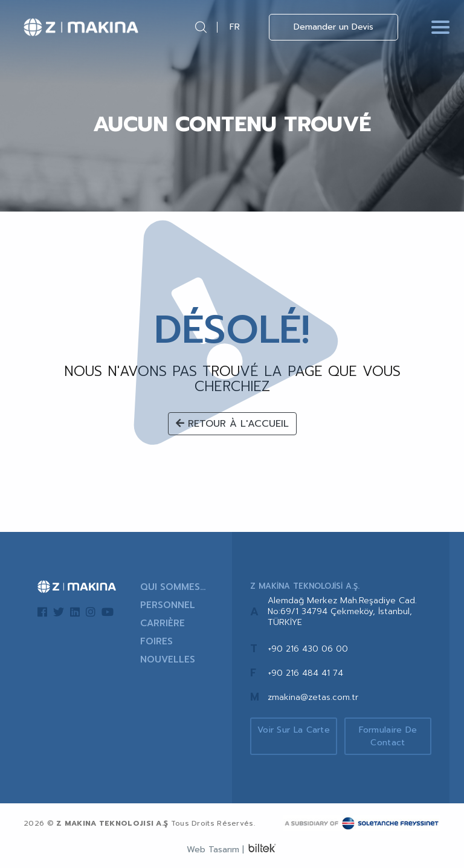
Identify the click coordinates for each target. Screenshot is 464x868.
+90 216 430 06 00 (308, 649)
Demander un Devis (333, 27)
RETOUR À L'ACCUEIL (232, 424)
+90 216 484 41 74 (305, 673)
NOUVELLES (168, 659)
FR (235, 27)
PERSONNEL (168, 605)
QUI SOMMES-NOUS (172, 587)
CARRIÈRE (163, 623)
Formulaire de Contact (388, 736)
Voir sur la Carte (294, 730)
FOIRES (156, 641)
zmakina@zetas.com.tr (313, 697)
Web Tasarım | (215, 850)
